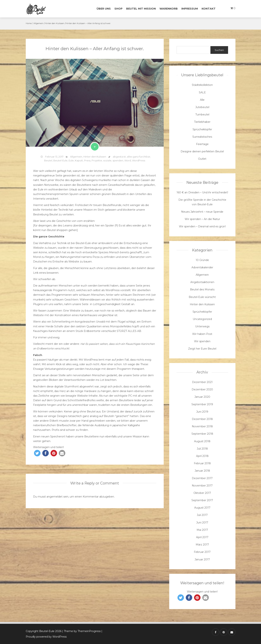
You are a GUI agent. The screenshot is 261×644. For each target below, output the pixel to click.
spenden (118, 160)
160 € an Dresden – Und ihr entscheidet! (202, 192)
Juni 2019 (202, 412)
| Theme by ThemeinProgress (81, 631)
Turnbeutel (202, 115)
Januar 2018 (202, 471)
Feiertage (202, 144)
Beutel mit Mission (141, 9)
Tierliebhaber (202, 122)
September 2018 (202, 434)
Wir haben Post (202, 334)
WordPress (139, 160)
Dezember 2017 (202, 478)
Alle (202, 100)
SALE (202, 92)
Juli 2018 (202, 449)
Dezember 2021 (202, 382)
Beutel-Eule (60, 160)
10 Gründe (202, 260)
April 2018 (202, 456)
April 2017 (202, 537)
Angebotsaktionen (202, 282)
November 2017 (202, 486)
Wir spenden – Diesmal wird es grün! (202, 226)
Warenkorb (169, 9)
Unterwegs (202, 326)
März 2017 (202, 545)
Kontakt (209, 9)
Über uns (104, 9)
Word (128, 160)
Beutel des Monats (202, 289)
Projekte (97, 160)
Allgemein (39, 23)
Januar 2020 (202, 397)
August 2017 (202, 508)
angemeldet (55, 497)
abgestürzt (119, 157)
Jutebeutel (202, 107)
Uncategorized (202, 319)
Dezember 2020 (202, 389)
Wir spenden (202, 341)
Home (29, 23)
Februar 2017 (202, 552)
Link (36, 273)
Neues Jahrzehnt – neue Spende (202, 212)
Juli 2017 (202, 515)
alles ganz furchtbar (139, 157)
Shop (118, 9)
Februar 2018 (202, 463)
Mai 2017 (202, 530)
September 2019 (202, 404)
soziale (107, 160)
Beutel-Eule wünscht (202, 297)
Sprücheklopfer (202, 129)
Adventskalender (202, 267)
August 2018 (202, 441)
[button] (37, 453)
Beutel (48, 160)
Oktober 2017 (202, 493)
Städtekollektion (202, 85)
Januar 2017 (202, 559)
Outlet (202, 159)
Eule (71, 160)
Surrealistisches (202, 137)
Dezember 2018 (202, 419)
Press (87, 160)
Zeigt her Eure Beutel (202, 349)
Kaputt (79, 160)
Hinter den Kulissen (55, 23)
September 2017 (202, 500)
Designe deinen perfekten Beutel (202, 151)
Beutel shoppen (57, 230)
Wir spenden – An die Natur (202, 219)
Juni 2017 (202, 523)
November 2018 (202, 426)
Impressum (190, 9)
